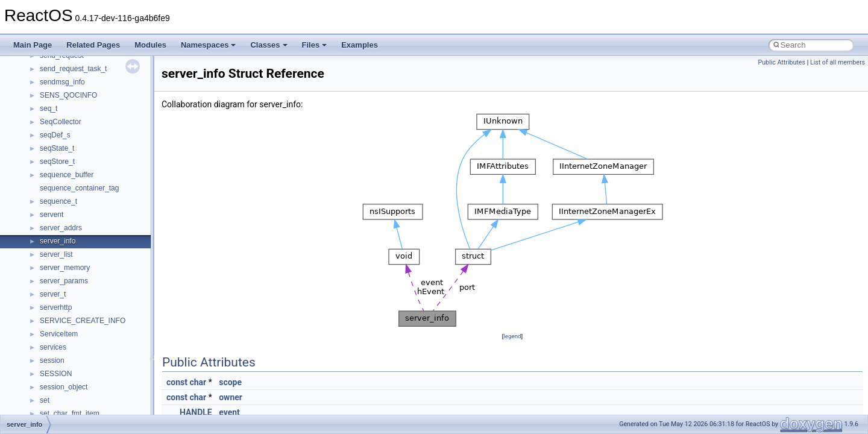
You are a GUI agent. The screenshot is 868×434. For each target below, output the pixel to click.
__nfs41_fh (58, 166)
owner (231, 397)
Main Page (33, 45)
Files (315, 45)
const (177, 382)
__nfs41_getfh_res (70, 259)
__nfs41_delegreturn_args (82, 60)
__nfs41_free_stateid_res (80, 206)
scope (230, 382)
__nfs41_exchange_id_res (82, 153)
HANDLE (196, 412)
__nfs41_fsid (60, 219)
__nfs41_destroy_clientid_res (87, 99)
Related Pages (93, 45)
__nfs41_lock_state (71, 325)
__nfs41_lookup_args (74, 391)
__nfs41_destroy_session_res (88, 126)
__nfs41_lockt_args (71, 338)
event (229, 412)
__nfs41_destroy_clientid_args (89, 86)
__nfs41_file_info (67, 179)
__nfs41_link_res (67, 285)
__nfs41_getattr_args (74, 232)
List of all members (838, 62)
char (198, 382)
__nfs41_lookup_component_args (94, 404)
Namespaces (209, 45)
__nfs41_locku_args (72, 365)
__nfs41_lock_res (68, 312)
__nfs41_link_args (69, 272)
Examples (360, 45)
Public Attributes (782, 62)
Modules (150, 45)
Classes (269, 45)
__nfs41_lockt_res (69, 351)
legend (512, 336)
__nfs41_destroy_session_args (90, 113)
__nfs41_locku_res (70, 378)
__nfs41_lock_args (70, 298)
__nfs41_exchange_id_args (84, 139)
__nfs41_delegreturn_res (80, 73)
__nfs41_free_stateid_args (83, 192)
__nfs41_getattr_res (72, 245)
